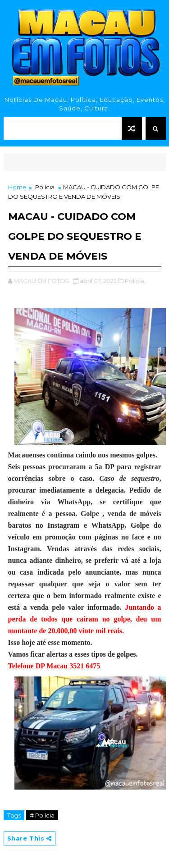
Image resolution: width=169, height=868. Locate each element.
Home (17, 187)
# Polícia (42, 815)
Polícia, (135, 281)
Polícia (45, 187)
